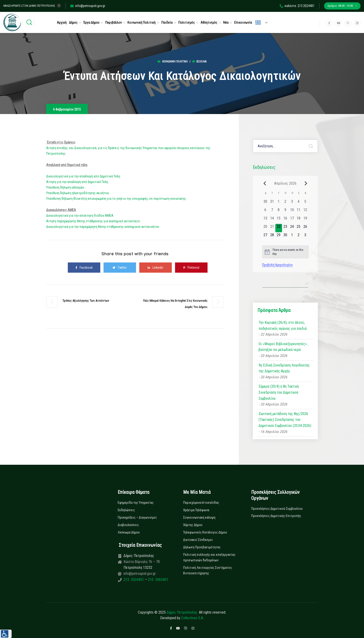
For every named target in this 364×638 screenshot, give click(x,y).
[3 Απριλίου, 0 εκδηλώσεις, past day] (292, 203)
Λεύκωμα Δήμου (129, 532)
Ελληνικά (258, 23)
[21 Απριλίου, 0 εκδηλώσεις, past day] (272, 228)
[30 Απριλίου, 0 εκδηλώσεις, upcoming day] (285, 236)
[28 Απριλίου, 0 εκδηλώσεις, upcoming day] (272, 236)
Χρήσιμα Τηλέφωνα (196, 510)
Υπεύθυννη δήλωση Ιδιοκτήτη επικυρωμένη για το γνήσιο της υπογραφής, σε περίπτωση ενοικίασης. (116, 199)
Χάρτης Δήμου (193, 525)
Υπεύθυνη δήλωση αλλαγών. (65, 187)
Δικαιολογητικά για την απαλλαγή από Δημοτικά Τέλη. (83, 176)
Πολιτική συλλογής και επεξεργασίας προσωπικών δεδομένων (209, 557)
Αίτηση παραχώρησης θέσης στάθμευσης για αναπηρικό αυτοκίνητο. (93, 221)
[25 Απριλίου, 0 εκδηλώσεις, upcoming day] (299, 228)
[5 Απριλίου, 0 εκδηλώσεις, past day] (305, 203)
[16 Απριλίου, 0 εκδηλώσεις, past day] (285, 220)
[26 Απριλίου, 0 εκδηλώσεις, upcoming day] (305, 228)
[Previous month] (265, 183)
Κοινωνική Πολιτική (141, 23)
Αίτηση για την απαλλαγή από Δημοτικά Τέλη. (78, 182)
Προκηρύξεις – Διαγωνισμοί (137, 517)
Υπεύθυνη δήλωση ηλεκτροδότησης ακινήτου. (78, 193)
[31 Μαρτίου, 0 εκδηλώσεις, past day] (272, 203)
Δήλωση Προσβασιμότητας (202, 547)
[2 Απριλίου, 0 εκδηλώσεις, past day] (285, 203)
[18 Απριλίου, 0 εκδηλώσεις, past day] (299, 220)
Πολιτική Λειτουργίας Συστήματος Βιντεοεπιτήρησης (208, 570)
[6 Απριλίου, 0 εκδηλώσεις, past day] (265, 211)
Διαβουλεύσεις (128, 525)
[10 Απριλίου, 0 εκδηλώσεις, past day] (292, 211)
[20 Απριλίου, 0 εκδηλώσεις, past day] (265, 228)
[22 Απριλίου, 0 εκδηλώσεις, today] (279, 228)
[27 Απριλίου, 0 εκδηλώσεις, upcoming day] (265, 236)
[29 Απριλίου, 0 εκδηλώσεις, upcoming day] (279, 236)
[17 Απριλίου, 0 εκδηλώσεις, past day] (292, 220)
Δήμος (73, 23)
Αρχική (62, 23)
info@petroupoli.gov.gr (88, 6)
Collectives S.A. (193, 618)
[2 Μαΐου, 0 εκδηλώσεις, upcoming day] (299, 236)
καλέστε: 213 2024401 (297, 6)
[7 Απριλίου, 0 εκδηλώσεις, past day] (272, 211)
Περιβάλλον (113, 23)
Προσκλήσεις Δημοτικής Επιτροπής (276, 516)
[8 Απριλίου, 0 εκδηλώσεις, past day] (279, 211)
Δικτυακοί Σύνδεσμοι (198, 540)
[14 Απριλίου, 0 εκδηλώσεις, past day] (272, 220)
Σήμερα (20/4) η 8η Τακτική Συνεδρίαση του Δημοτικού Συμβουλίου (279, 392)
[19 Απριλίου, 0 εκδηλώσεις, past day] (305, 220)
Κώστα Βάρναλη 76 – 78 (142, 562)
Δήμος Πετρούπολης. (182, 612)
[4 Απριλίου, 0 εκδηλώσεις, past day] (299, 203)
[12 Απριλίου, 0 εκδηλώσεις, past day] (305, 211)
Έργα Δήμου (91, 23)
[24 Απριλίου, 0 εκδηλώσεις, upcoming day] (292, 228)
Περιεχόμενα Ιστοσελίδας (201, 503)
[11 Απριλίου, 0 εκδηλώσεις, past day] (299, 211)
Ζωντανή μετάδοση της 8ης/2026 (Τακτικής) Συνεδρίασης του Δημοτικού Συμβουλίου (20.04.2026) (285, 420)
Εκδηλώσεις (126, 510)
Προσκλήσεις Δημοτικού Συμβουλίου (277, 509)
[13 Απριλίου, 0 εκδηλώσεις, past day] (265, 220)
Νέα (226, 23)
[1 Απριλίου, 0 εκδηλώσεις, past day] (279, 203)
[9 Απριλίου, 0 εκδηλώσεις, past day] (285, 211)
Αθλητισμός (209, 23)
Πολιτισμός (187, 23)
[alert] (285, 252)
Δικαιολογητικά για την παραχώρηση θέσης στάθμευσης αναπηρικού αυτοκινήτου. (103, 227)
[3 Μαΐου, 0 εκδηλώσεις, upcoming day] (305, 236)
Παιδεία (167, 23)
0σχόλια (199, 62)
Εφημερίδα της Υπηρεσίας (136, 503)
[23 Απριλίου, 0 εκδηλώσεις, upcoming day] (285, 228)
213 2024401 (134, 580)
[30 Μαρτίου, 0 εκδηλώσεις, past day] (265, 203)
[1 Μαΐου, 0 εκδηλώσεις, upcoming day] (292, 236)
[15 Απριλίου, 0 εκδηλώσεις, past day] (279, 220)
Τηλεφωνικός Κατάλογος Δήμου (205, 532)
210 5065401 (158, 580)
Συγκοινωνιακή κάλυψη (199, 517)
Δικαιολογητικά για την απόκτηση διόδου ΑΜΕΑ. (80, 216)
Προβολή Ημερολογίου (277, 265)
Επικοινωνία (243, 23)
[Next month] (306, 183)
